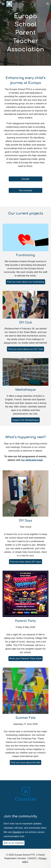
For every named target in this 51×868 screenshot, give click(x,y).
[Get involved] (25, 190)
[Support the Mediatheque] (26, 420)
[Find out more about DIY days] (26, 562)
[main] (26, 33)
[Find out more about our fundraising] (26, 282)
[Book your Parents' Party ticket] (25, 659)
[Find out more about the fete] (26, 763)
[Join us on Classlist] (14, 843)
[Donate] (25, 179)
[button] (3, 4)
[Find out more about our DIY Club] (26, 349)
